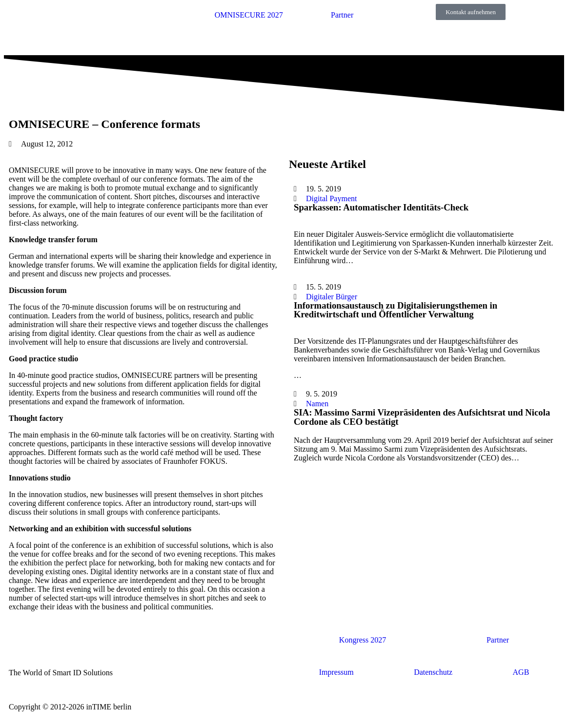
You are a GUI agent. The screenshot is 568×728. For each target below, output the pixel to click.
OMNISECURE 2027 (249, 15)
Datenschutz (433, 672)
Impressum (336, 672)
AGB (521, 672)
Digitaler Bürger (332, 297)
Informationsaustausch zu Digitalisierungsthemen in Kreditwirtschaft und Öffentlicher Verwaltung (396, 310)
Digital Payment (331, 198)
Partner (342, 15)
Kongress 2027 (363, 640)
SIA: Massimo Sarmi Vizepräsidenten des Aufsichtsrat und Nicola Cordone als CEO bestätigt (422, 417)
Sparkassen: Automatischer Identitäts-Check (381, 207)
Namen (317, 404)
